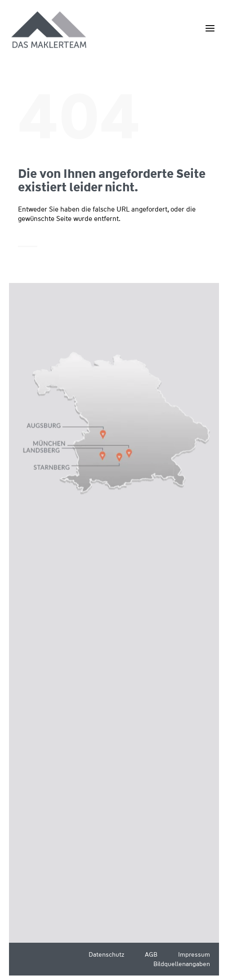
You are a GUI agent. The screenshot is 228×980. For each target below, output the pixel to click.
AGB (151, 954)
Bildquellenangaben (182, 964)
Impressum (194, 954)
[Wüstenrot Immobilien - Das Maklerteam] (49, 30)
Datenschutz (106, 954)
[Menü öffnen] (210, 28)
